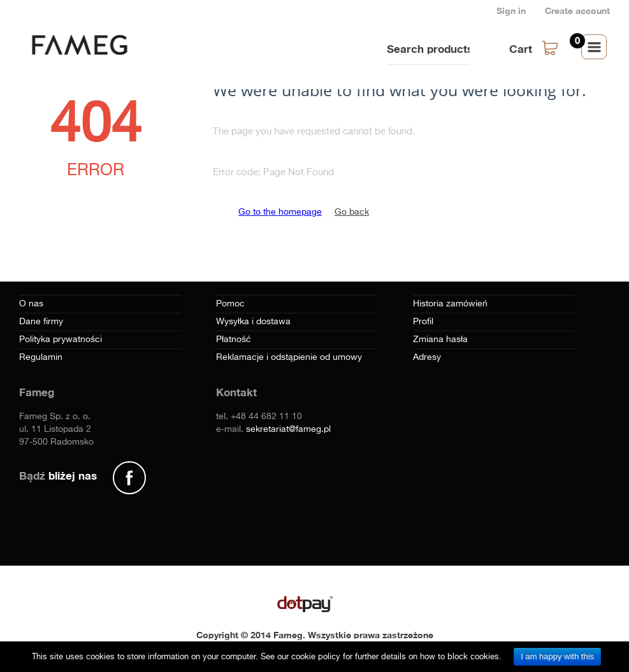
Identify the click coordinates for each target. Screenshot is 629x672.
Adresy (427, 357)
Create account (577, 11)
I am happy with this (557, 656)
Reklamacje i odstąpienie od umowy (289, 357)
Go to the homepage (280, 212)
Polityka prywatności (61, 340)
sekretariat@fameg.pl (288, 429)
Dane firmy (41, 322)
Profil (423, 322)
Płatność (234, 340)
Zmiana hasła (440, 340)
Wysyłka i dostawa (253, 322)
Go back (352, 212)
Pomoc (230, 304)
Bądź (58, 475)
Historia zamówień (450, 304)
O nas (31, 304)
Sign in (511, 11)
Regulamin (41, 357)
